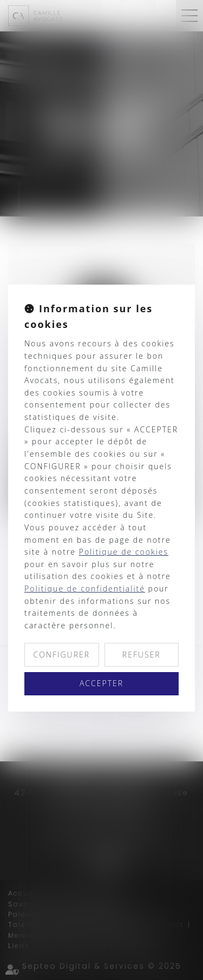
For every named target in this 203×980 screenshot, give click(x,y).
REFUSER (142, 655)
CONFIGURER (61, 655)
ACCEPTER (101, 683)
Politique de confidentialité (85, 588)
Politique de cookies (124, 552)
